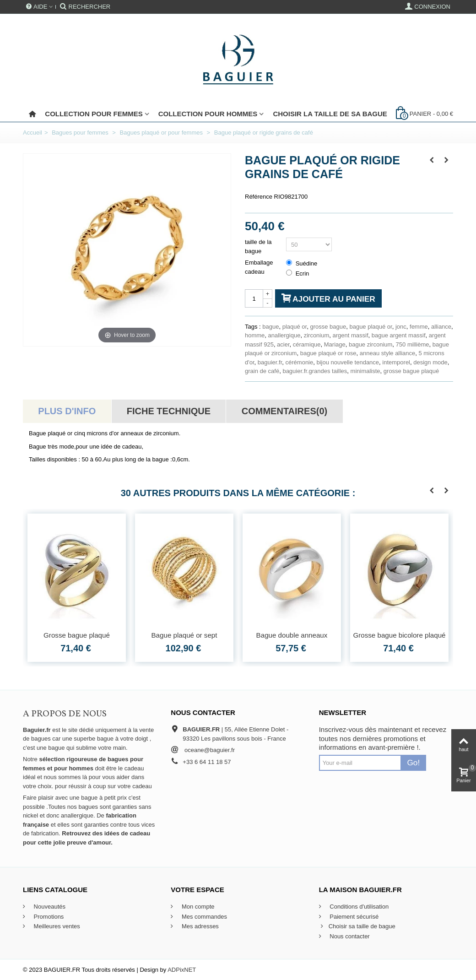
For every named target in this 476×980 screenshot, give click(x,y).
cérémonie (300, 362)
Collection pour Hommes (208, 114)
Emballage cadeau (259, 267)
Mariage (335, 344)
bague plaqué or (371, 327)
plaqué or (295, 327)
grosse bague (328, 327)
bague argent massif (399, 335)
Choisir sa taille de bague (357, 926)
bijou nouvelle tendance (348, 362)
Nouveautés (49, 907)
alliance (441, 327)
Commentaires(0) (284, 411)
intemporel (396, 362)
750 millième (413, 344)
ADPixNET (182, 970)
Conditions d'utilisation (359, 907)
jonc (401, 327)
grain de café (262, 371)
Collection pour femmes (94, 114)
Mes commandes (203, 917)
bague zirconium (371, 344)
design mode (430, 362)
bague (270, 327)
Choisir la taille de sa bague (330, 114)
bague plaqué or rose (328, 353)
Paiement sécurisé (354, 917)
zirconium (317, 335)
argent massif (351, 335)
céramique (307, 344)
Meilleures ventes (56, 926)
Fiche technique (169, 411)
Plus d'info (67, 411)
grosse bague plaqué (411, 371)
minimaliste (365, 371)
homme (255, 335)
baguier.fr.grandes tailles (315, 371)
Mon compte (197, 907)
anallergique (284, 335)
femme (419, 327)
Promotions (48, 917)
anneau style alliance (387, 353)
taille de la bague (258, 246)
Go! (413, 763)
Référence (259, 197)
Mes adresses (199, 926)
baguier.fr (270, 362)
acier (283, 344)
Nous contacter (349, 936)
